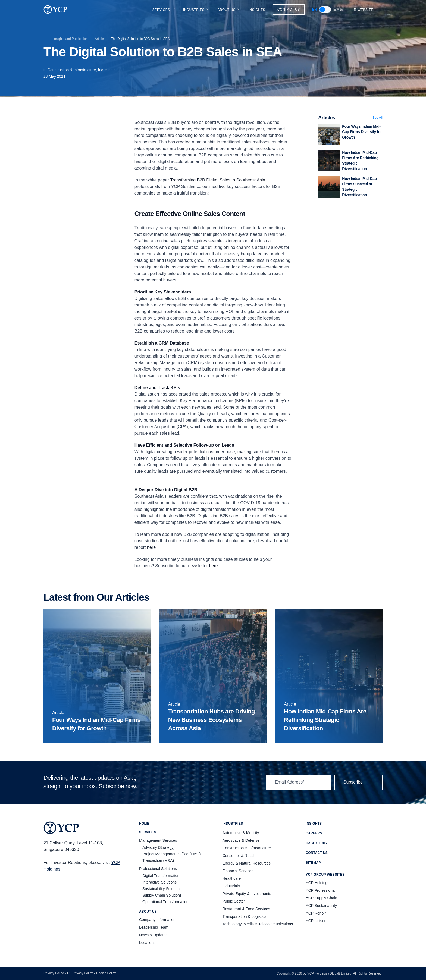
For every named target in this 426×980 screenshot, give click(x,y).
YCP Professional (320, 890)
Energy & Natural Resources (247, 863)
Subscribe (358, 782)
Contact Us (289, 10)
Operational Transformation (165, 902)
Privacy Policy (54, 973)
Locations (147, 943)
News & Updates (153, 935)
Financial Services (238, 871)
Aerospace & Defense (241, 840)
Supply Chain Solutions (162, 895)
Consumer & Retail (239, 856)
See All (378, 118)
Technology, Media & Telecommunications (258, 924)
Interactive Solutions (159, 882)
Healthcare (232, 878)
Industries (197, 10)
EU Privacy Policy (80, 973)
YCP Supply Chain (321, 898)
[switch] (325, 10)
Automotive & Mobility (241, 833)
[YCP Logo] (55, 10)
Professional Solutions (158, 869)
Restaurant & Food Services (246, 909)
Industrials (107, 70)
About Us (229, 10)
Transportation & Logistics (244, 916)
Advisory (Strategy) (159, 847)
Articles (100, 39)
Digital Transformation (161, 876)
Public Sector (234, 901)
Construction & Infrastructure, (73, 70)
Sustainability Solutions (162, 889)
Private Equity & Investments (247, 894)
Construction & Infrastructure (247, 848)
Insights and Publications (71, 39)
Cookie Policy (106, 973)
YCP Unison (316, 921)
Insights (257, 10)
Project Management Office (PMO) (171, 854)
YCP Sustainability (321, 906)
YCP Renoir (316, 913)
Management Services (158, 840)
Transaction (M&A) (158, 860)
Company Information (157, 920)
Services (164, 10)
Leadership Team (154, 927)
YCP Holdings (317, 883)
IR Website (366, 10)
